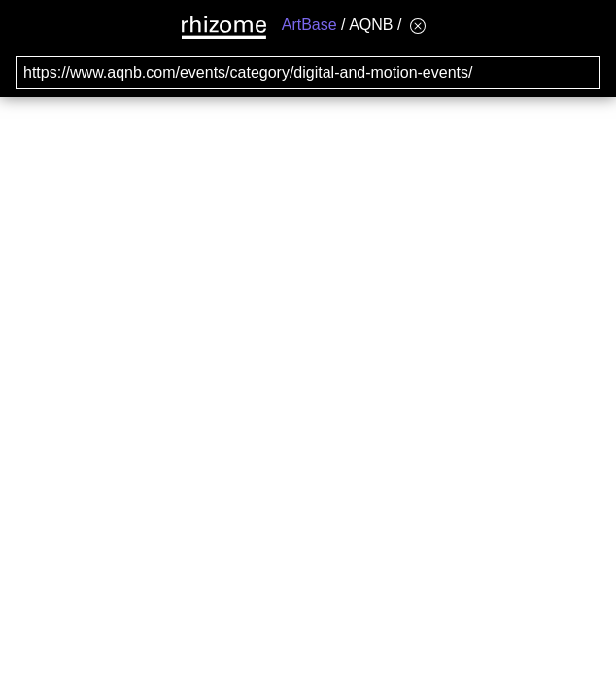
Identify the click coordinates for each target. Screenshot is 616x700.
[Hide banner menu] (418, 26)
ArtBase (309, 25)
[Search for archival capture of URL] (308, 73)
